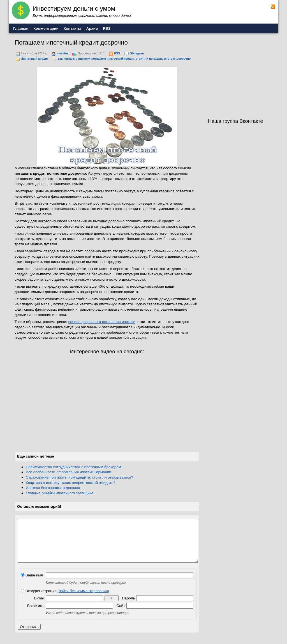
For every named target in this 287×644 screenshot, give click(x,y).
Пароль (128, 607)
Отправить (29, 635)
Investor (62, 53)
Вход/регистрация (65, 599)
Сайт (121, 614)
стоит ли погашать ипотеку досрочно (163, 59)
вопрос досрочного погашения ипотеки (102, 322)
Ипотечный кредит (35, 59)
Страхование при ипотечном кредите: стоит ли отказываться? (79, 477)
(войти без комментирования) (83, 599)
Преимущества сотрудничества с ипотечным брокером (73, 467)
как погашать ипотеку (74, 59)
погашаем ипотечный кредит (113, 59)
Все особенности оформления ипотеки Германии (69, 472)
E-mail (39, 607)
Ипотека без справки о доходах (53, 488)
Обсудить (137, 53)
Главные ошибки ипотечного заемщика (60, 493)
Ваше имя (32, 584)
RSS (117, 53)
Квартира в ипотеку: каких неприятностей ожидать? (71, 483)
